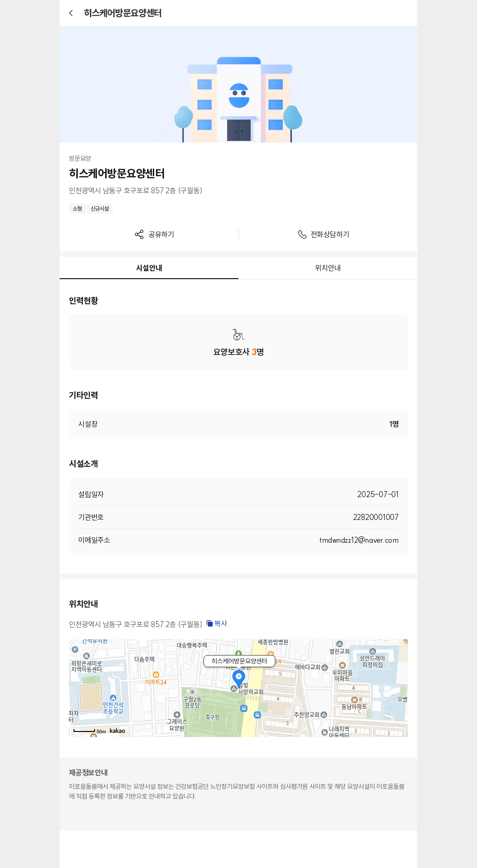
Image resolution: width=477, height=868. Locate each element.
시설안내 (149, 268)
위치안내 (328, 268)
